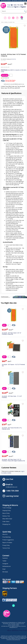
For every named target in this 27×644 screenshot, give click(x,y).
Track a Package (7, 508)
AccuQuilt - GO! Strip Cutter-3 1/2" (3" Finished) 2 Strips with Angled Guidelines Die (13, 460)
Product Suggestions (8, 540)
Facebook (5, 558)
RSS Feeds (5, 572)
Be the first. (14, 59)
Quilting (6, 22)
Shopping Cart (6, 524)
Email (4, 569)
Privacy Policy (6, 545)
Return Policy (6, 513)
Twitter (4, 561)
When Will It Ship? (7, 519)
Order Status (6, 521)
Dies (14, 22)
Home (2, 22)
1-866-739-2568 (17, 5)
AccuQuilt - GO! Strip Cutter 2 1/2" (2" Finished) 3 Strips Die (12, 334)
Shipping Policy (7, 510)
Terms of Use (6, 548)
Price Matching (6, 537)
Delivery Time (6, 516)
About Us (5, 534)
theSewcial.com (7, 566)
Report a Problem (7, 543)
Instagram (5, 564)
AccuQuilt (10, 22)
